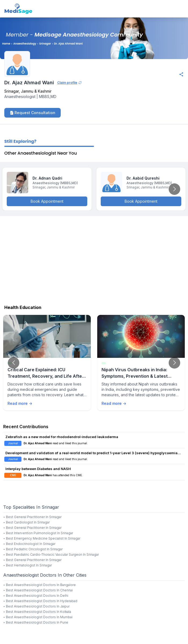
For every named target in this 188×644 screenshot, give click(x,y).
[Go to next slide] (174, 189)
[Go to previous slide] (14, 363)
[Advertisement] (94, 259)
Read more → (20, 403)
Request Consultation (32, 113)
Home (6, 44)
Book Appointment (47, 201)
